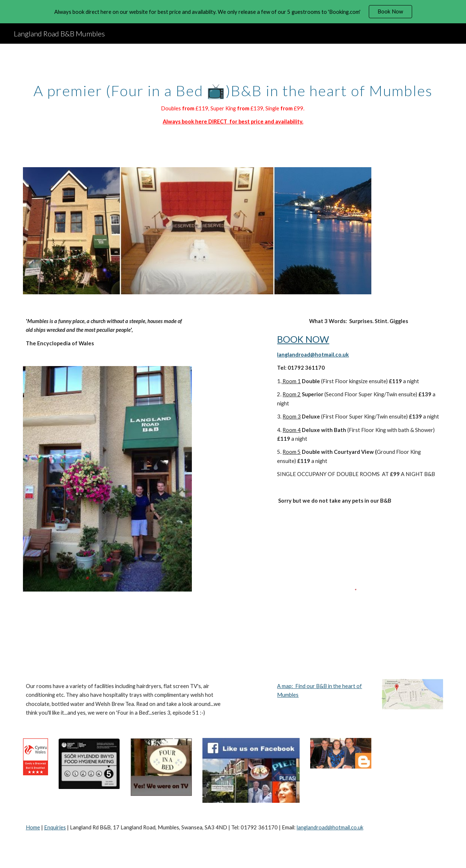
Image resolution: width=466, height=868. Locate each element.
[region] (233, 12)
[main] (233, 101)
